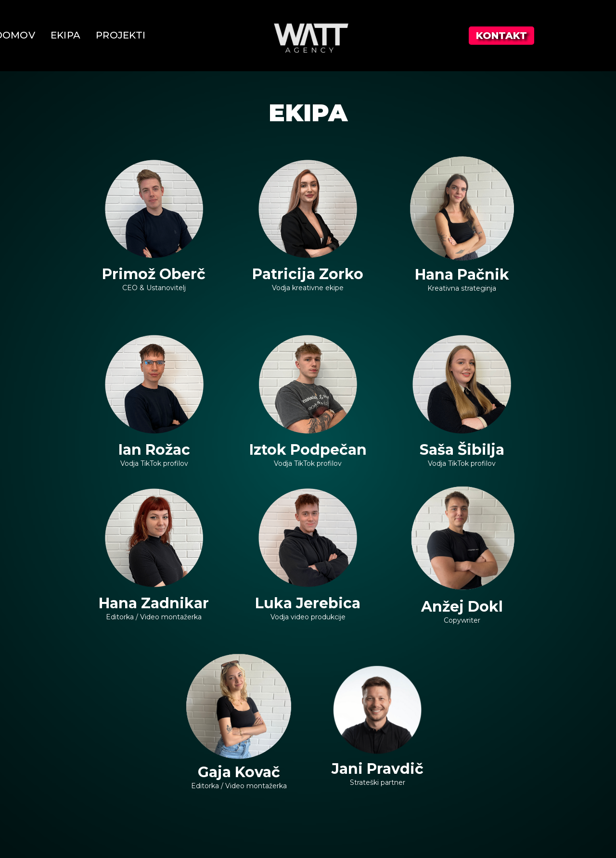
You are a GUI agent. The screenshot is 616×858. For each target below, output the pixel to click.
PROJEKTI (121, 35)
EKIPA (65, 35)
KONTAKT (501, 36)
